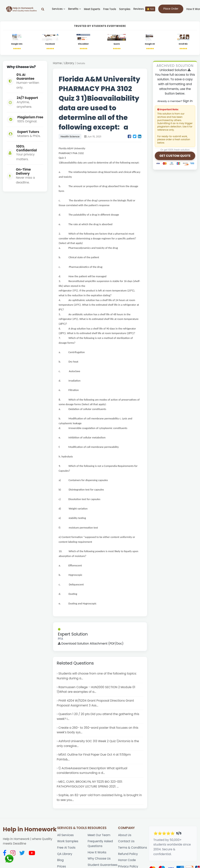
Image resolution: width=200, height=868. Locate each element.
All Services (65, 848)
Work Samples (68, 854)
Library (69, 63)
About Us (125, 848)
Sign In (188, 101)
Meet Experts (92, 9)
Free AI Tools (66, 860)
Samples (125, 9)
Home (57, 63)
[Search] (43, 9)
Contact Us (126, 854)
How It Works (97, 865)
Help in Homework (30, 842)
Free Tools (110, 9)
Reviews (144, 9)
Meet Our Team (99, 848)
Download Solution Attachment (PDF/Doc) (91, 656)
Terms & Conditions (132, 860)
